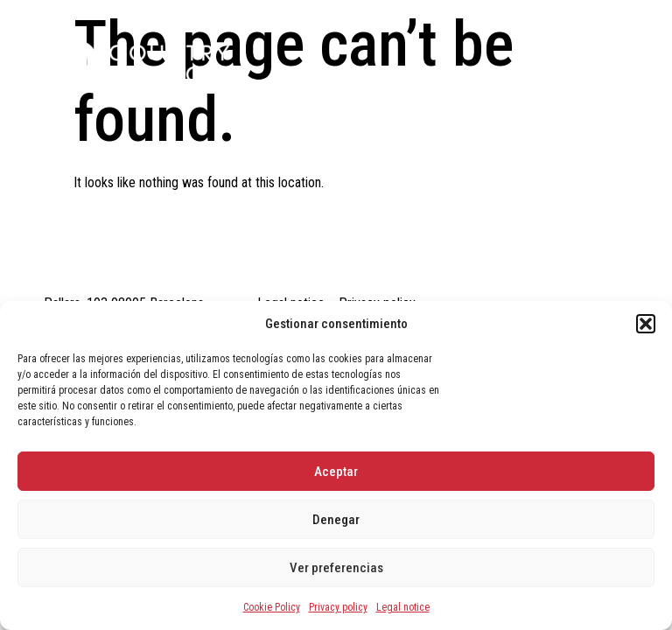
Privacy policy (338, 607)
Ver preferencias (336, 568)
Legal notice (403, 607)
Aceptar (336, 472)
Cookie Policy (272, 607)
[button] (646, 324)
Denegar (336, 520)
